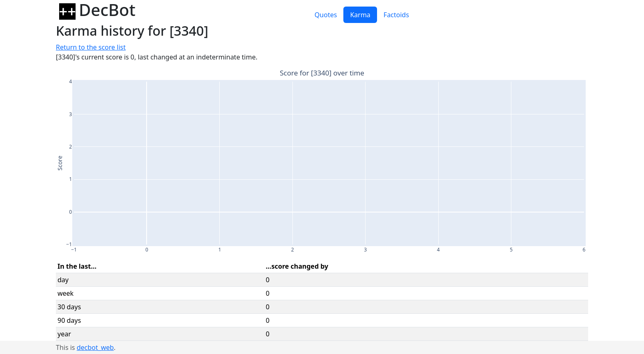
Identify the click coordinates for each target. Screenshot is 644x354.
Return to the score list (91, 47)
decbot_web (95, 347)
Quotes (326, 15)
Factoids (396, 15)
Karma (360, 15)
